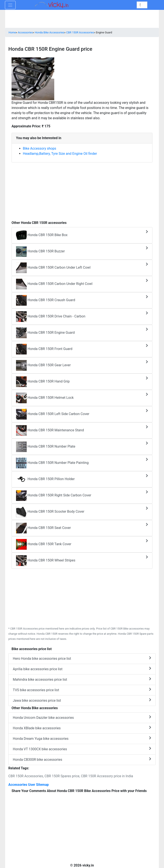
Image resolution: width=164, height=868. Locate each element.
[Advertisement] (82, 189)
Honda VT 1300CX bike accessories (82, 749)
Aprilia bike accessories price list (82, 669)
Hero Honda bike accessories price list (82, 658)
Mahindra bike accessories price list (82, 679)
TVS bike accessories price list (82, 690)
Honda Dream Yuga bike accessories (82, 738)
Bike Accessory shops (40, 148)
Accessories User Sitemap (29, 785)
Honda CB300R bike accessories (82, 759)
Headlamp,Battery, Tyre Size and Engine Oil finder (60, 154)
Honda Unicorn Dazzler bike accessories (82, 717)
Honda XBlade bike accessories (82, 728)
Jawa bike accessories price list (82, 700)
